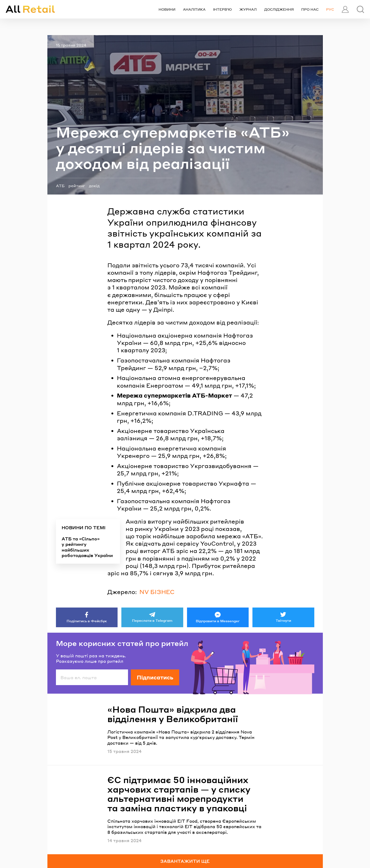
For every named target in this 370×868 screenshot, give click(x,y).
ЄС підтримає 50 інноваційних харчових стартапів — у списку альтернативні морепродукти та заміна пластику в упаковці (179, 794)
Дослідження (279, 9)
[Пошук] (360, 9)
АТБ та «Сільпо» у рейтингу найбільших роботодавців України (87, 547)
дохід (94, 186)
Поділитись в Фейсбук (87, 621)
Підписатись (155, 677)
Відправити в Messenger (218, 621)
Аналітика (194, 9)
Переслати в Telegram (152, 620)
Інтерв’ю (222, 9)
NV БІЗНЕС (157, 592)
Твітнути (283, 620)
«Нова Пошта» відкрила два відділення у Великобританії (173, 714)
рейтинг (77, 186)
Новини (167, 9)
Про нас (310, 9)
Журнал (248, 9)
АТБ (60, 186)
